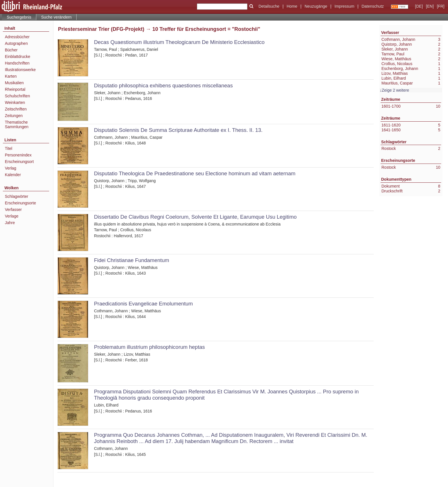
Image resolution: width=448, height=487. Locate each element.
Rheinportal (15, 89)
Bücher (11, 50)
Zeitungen (14, 116)
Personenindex (18, 155)
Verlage (12, 216)
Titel (9, 148)
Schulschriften (17, 96)
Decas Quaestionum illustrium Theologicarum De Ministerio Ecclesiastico (179, 42)
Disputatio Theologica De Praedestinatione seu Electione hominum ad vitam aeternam (195, 173)
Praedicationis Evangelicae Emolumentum (143, 304)
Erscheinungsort (19, 162)
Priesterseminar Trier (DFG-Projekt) (101, 29)
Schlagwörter (17, 196)
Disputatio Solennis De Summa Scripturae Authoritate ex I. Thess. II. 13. (178, 130)
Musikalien (14, 83)
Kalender (13, 175)
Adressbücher (17, 37)
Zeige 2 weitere (395, 90)
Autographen (16, 43)
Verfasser (13, 210)
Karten (11, 76)
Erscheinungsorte (20, 203)
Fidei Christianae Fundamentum (132, 260)
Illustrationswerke (20, 70)
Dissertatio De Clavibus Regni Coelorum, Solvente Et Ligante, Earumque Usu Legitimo (195, 217)
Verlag (11, 168)
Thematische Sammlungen (17, 124)
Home (292, 6)
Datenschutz (373, 6)
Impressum (344, 6)
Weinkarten (15, 102)
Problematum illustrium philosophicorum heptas (149, 347)
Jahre (10, 223)
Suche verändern (56, 17)
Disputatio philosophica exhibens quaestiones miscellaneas (163, 85)
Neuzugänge (316, 6)
